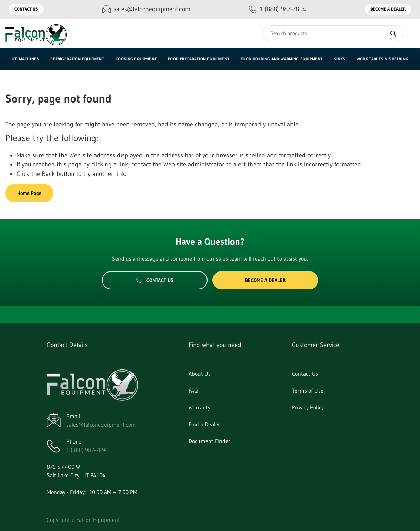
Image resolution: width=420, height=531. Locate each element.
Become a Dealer (388, 9)
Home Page (29, 193)
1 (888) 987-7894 (87, 450)
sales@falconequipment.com (101, 425)
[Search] (333, 33)
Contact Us (26, 9)
